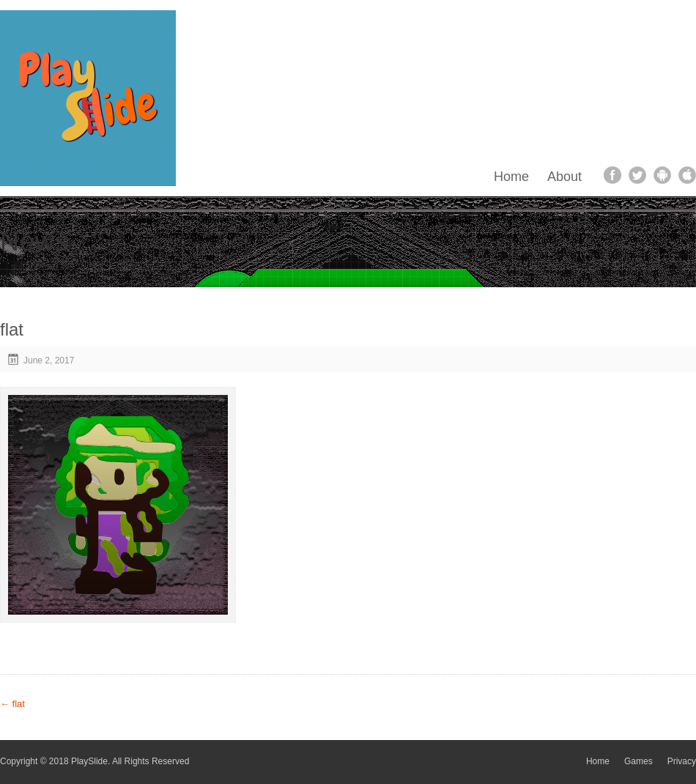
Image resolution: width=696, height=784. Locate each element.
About (564, 177)
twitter (637, 175)
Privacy (682, 761)
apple (687, 175)
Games (638, 761)
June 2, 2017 (49, 360)
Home (511, 177)
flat (12, 704)
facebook (612, 175)
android (662, 175)
